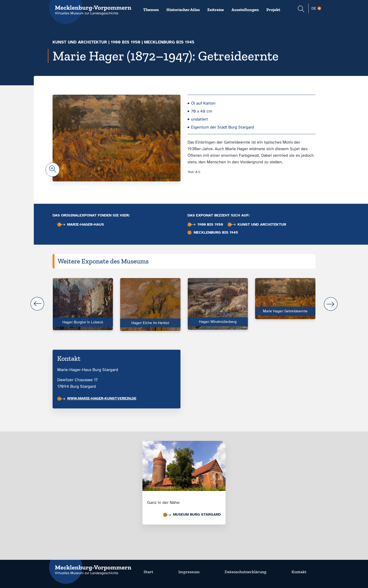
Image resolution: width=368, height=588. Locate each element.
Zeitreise (216, 10)
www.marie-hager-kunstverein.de (98, 398)
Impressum (189, 572)
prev (37, 304)
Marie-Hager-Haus (82, 225)
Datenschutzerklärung (245, 572)
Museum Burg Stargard (193, 514)
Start (148, 572)
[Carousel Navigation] (184, 304)
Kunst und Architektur (80, 42)
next (331, 304)
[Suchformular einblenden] (301, 10)
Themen (151, 10)
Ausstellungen (245, 10)
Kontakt (299, 572)
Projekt (273, 10)
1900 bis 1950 (126, 42)
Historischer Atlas (183, 10)
